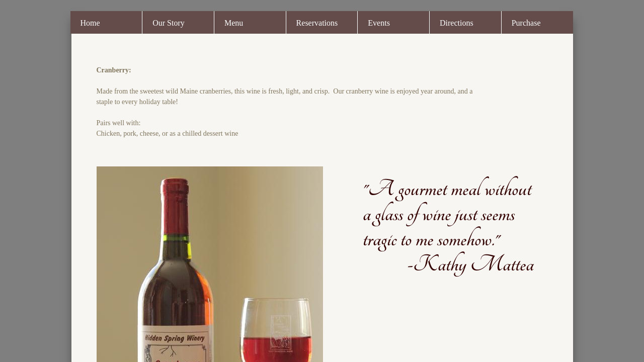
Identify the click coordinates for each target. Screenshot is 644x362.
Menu (234, 23)
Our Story (169, 23)
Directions (457, 23)
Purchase (526, 23)
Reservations (317, 23)
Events (379, 23)
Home (90, 23)
